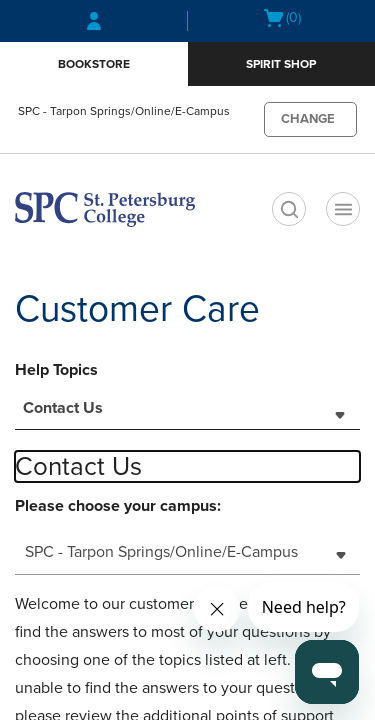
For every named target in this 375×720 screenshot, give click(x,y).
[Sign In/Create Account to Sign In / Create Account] (94, 21)
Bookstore (94, 64)
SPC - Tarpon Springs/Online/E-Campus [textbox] (161, 552)
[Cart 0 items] (281, 18)
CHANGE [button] (308, 119)
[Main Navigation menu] (343, 209)
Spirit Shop (281, 64)
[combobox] (187, 414)
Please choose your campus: (118, 506)
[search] (289, 209)
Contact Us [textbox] (63, 408)
